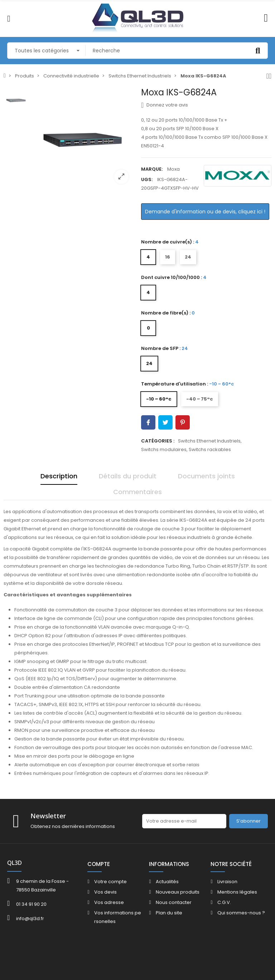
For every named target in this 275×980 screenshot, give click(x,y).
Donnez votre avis (165, 105)
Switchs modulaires (164, 449)
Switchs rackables (210, 449)
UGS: (147, 179)
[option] (83, 138)
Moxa (173, 169)
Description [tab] (59, 476)
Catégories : (158, 441)
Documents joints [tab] (206, 476)
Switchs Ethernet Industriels (209, 441)
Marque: (152, 169)
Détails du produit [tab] (128, 476)
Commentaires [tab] (137, 492)
